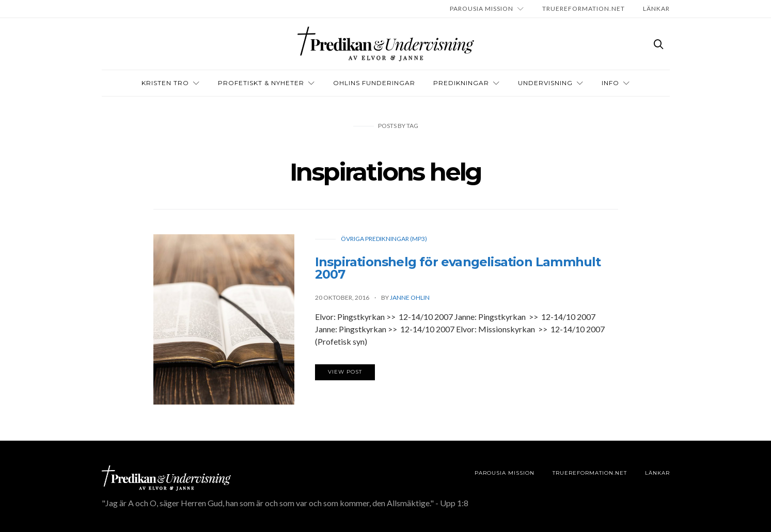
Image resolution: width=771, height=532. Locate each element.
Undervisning (545, 83)
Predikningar (461, 83)
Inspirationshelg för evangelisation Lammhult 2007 (458, 268)
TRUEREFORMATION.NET (584, 9)
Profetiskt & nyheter (261, 83)
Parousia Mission (482, 9)
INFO (610, 83)
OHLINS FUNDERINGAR (374, 83)
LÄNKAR (656, 9)
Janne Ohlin (410, 297)
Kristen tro (165, 83)
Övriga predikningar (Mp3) (384, 239)
